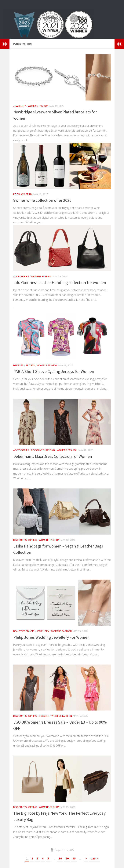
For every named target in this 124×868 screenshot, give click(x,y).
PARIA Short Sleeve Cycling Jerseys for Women (54, 371)
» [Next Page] (86, 858)
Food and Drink (23, 194)
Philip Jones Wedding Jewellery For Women (51, 637)
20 (67, 858)
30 (74, 858)
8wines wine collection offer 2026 (42, 200)
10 (60, 858)
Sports (30, 365)
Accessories (21, 276)
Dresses (18, 365)
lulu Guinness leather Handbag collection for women (60, 282)
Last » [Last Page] (95, 858)
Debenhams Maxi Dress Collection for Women (53, 456)
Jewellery (20, 106)
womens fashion (38, 106)
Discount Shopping (43, 450)
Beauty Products (24, 631)
